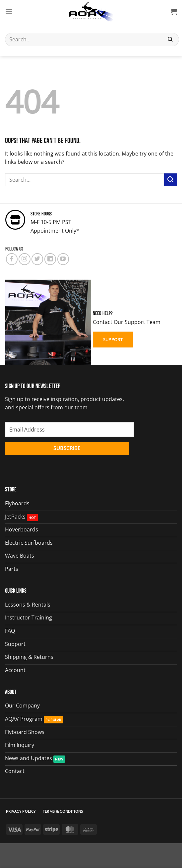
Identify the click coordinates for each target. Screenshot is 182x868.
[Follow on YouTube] (63, 259)
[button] (9, 11)
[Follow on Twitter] (37, 259)
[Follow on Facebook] (12, 259)
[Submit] (170, 40)
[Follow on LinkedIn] (50, 259)
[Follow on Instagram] (24, 259)
